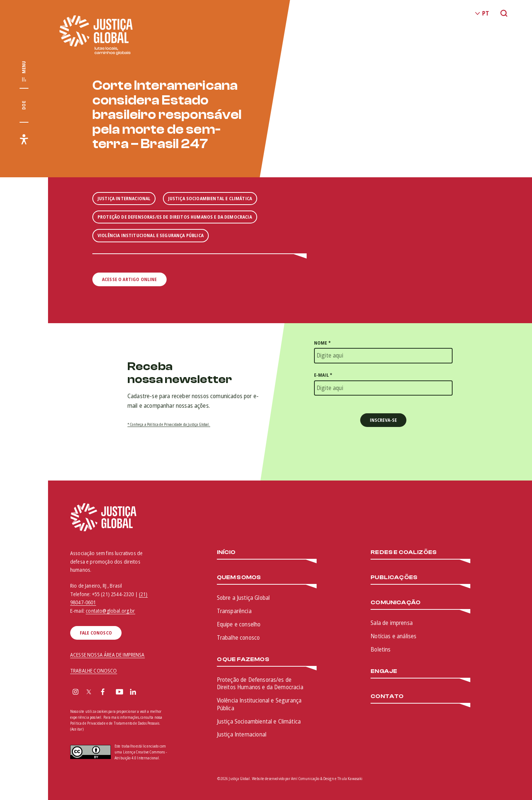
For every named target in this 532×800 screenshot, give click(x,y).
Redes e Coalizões (404, 552)
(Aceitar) (77, 729)
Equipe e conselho (239, 624)
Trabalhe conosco (238, 637)
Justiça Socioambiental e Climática (259, 721)
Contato (387, 696)
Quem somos (239, 577)
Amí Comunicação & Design (313, 779)
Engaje (384, 671)
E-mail (323, 375)
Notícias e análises (393, 636)
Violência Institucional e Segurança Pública (259, 704)
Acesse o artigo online (129, 279)
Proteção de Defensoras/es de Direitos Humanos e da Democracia (260, 683)
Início (226, 552)
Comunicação (395, 603)
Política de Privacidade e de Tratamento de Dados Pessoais (115, 723)
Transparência (234, 611)
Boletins (381, 649)
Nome (322, 343)
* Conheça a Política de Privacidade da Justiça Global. (169, 424)
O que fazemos (243, 659)
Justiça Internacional (242, 734)
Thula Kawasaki (350, 779)
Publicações (394, 577)
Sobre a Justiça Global (243, 598)
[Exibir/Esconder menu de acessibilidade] (24, 139)
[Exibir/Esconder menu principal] (24, 72)
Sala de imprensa (392, 623)
